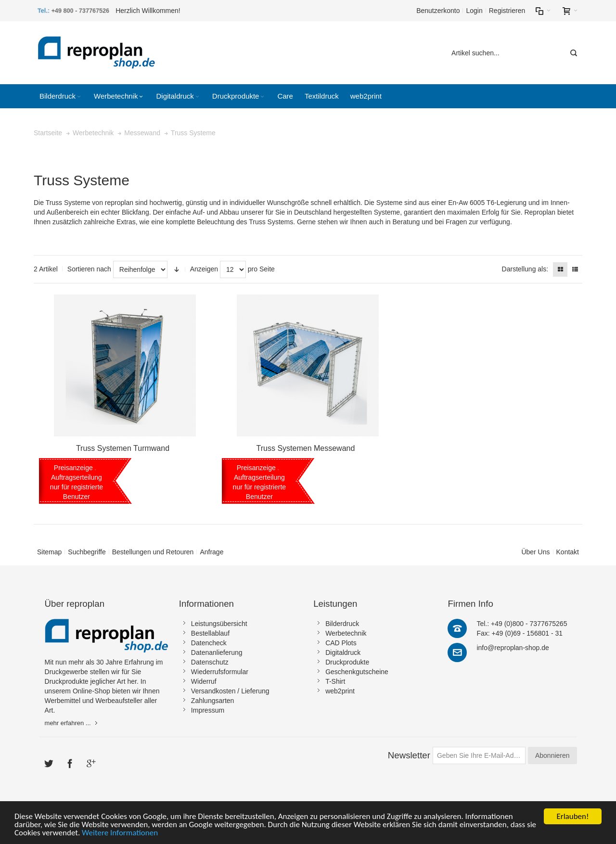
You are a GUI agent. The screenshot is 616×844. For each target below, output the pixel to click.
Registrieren (507, 11)
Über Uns (535, 552)
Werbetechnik (346, 633)
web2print (340, 691)
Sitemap (49, 552)
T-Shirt (335, 681)
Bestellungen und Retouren (153, 552)
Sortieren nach (89, 269)
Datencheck (209, 643)
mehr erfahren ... (68, 723)
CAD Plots (341, 643)
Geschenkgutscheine (357, 672)
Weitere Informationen (120, 834)
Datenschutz (210, 662)
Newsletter (409, 755)
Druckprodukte (347, 662)
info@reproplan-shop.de (513, 648)
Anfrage (212, 552)
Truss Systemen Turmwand (123, 448)
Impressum (208, 710)
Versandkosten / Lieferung (230, 691)
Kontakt (568, 552)
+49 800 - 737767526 (81, 10)
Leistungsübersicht (219, 624)
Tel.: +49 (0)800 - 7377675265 (522, 624)
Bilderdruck (342, 624)
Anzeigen (204, 269)
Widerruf (204, 681)
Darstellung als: (525, 269)
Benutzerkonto (438, 11)
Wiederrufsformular (220, 672)
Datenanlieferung (217, 652)
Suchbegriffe (87, 552)
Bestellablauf (210, 633)
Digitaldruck (343, 652)
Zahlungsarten (213, 701)
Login (474, 11)
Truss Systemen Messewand (306, 448)
